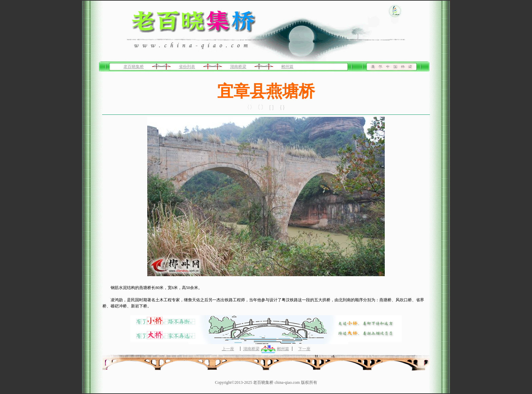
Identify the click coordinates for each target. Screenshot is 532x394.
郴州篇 (287, 67)
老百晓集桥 (134, 67)
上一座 (228, 349)
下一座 (304, 349)
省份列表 (187, 67)
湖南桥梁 (238, 67)
